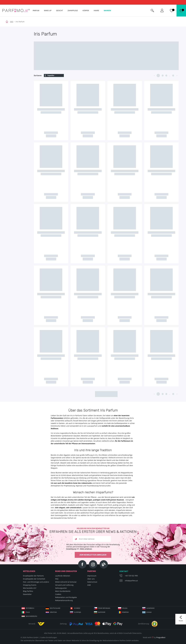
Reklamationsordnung (64, 600)
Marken (107, 10)
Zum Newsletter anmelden (93, 555)
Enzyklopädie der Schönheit (34, 579)
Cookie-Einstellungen (49, 637)
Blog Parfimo (28, 591)
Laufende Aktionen (63, 576)
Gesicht (59, 10)
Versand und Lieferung (64, 585)
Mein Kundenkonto (63, 591)
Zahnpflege (73, 10)
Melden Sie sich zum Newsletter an (93, 531)
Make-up (48, 10)
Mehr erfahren (86, 549)
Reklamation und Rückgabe (66, 597)
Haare (96, 10)
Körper (86, 10)
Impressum (92, 576)
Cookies (58, 594)
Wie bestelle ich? (30, 588)
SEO (12, 22)
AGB (89, 585)
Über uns (91, 579)
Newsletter (27, 594)
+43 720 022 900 (131, 576)
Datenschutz (92, 582)
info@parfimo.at (131, 581)
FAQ (57, 579)
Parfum (36, 10)
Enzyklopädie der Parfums (33, 576)
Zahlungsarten (61, 588)
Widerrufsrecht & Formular (66, 582)
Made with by (154, 637)
